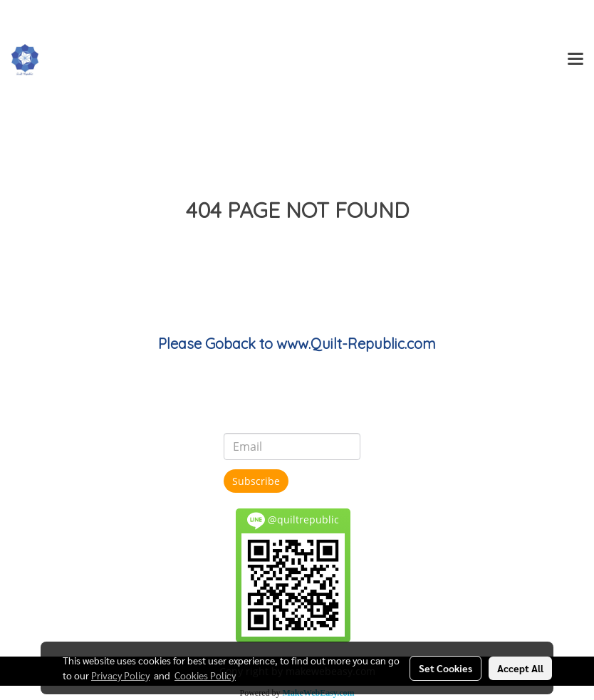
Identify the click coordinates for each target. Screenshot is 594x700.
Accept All (520, 668)
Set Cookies (445, 668)
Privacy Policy (120, 675)
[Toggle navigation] (575, 60)
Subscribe (256, 481)
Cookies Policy (205, 675)
